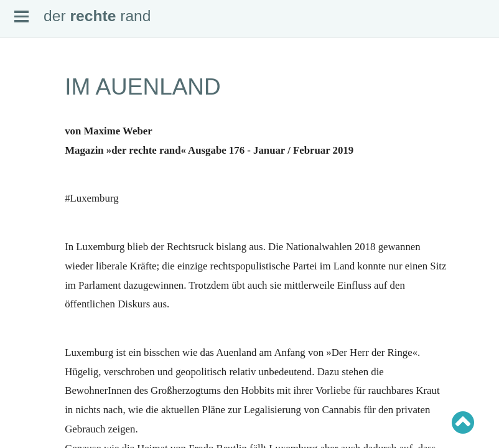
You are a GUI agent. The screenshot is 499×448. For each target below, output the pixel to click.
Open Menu (21, 16)
